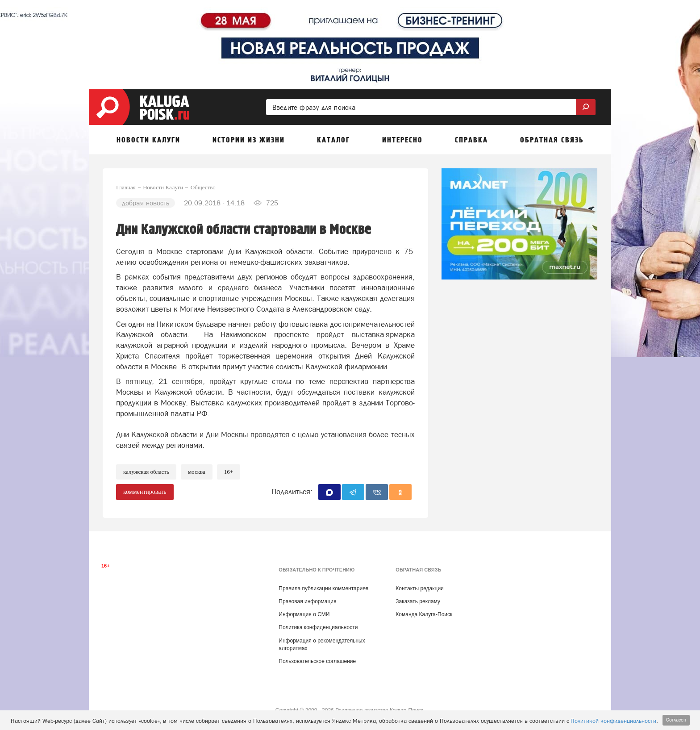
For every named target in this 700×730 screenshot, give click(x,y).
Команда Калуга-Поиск (424, 614)
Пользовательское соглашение (317, 661)
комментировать (145, 492)
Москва (197, 472)
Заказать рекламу (418, 601)
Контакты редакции (419, 588)
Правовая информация (307, 601)
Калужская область (146, 472)
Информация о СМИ (304, 614)
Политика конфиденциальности (318, 627)
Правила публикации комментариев (323, 588)
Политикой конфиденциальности (613, 721)
